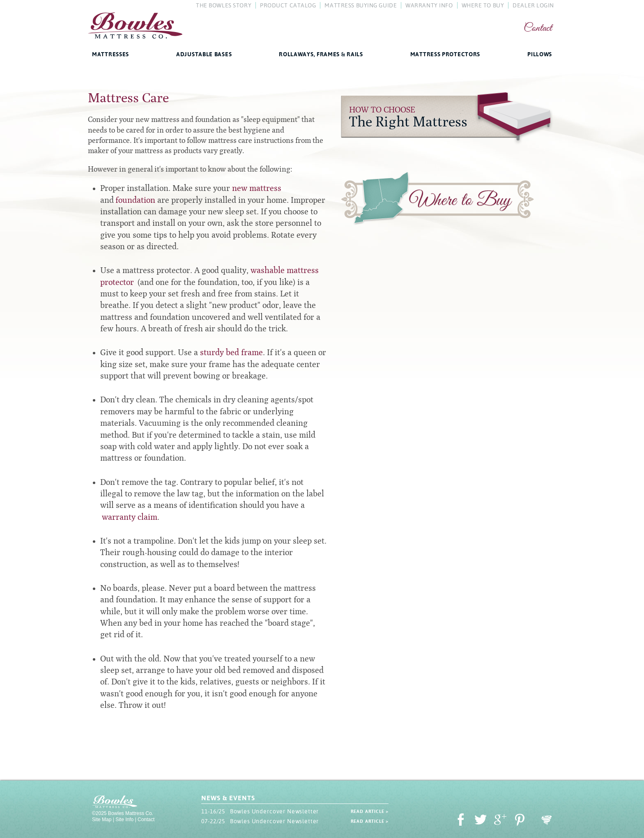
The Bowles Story (224, 5)
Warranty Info (429, 5)
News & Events (228, 798)
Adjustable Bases (204, 54)
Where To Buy (483, 5)
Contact (538, 29)
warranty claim (130, 517)
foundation (135, 200)
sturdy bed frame (231, 352)
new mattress (257, 188)
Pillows (540, 54)
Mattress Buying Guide (361, 5)
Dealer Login (533, 5)
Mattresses (110, 54)
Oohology (547, 820)
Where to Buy (437, 200)
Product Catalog (288, 5)
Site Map (102, 820)
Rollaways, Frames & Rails (321, 54)
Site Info (124, 820)
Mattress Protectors (445, 54)
